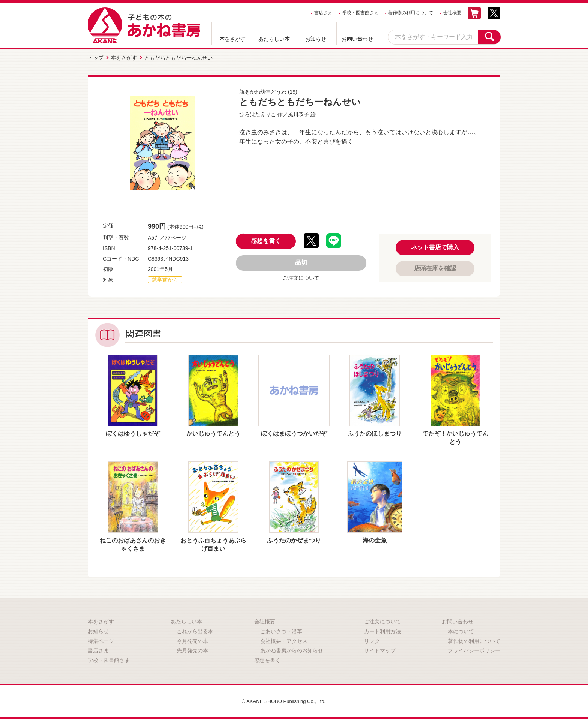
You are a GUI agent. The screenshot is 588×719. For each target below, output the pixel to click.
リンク (372, 640)
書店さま (323, 13)
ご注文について (301, 277)
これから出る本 (195, 630)
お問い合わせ (357, 39)
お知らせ (316, 39)
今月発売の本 (192, 640)
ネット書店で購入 (435, 246)
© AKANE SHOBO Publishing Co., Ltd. (284, 700)
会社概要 (452, 13)
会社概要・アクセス (284, 640)
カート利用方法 (382, 630)
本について (461, 630)
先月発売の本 (192, 649)
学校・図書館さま (360, 13)
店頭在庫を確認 (435, 267)
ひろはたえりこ (258, 113)
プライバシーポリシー (474, 649)
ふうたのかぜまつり (294, 539)
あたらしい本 (274, 39)
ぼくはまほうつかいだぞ (294, 432)
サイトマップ (380, 649)
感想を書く (266, 240)
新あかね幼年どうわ (263, 91)
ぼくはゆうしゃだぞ (133, 432)
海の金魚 (375, 539)
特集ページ (101, 640)
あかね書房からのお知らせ (292, 649)
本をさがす (232, 39)
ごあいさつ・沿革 (281, 630)
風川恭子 (298, 113)
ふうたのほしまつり (375, 432)
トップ (96, 57)
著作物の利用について (411, 13)
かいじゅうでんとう (213, 432)
